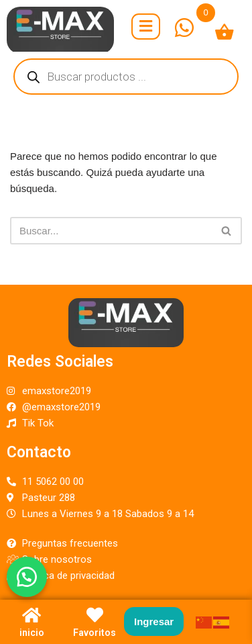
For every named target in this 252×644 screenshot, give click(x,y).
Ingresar (154, 622)
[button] (27, 577)
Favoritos (94, 633)
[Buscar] (111, 231)
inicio (32, 633)
